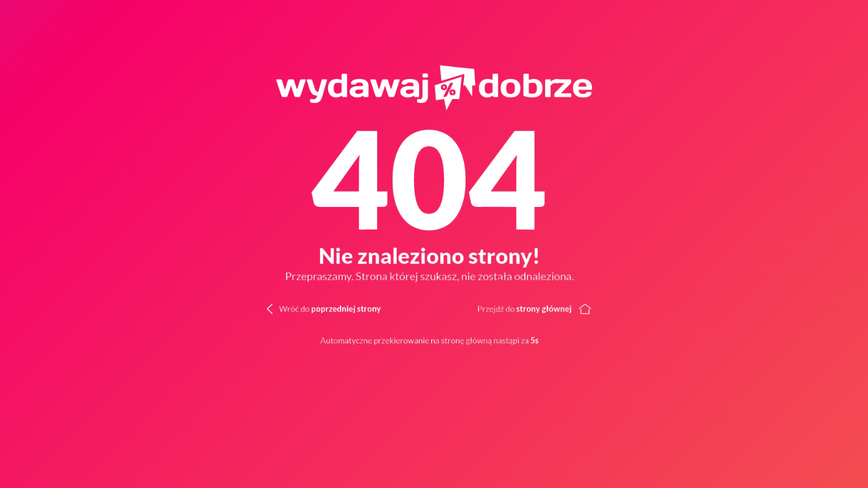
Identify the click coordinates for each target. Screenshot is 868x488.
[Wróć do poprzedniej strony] (304, 308)
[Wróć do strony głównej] (651, 308)
